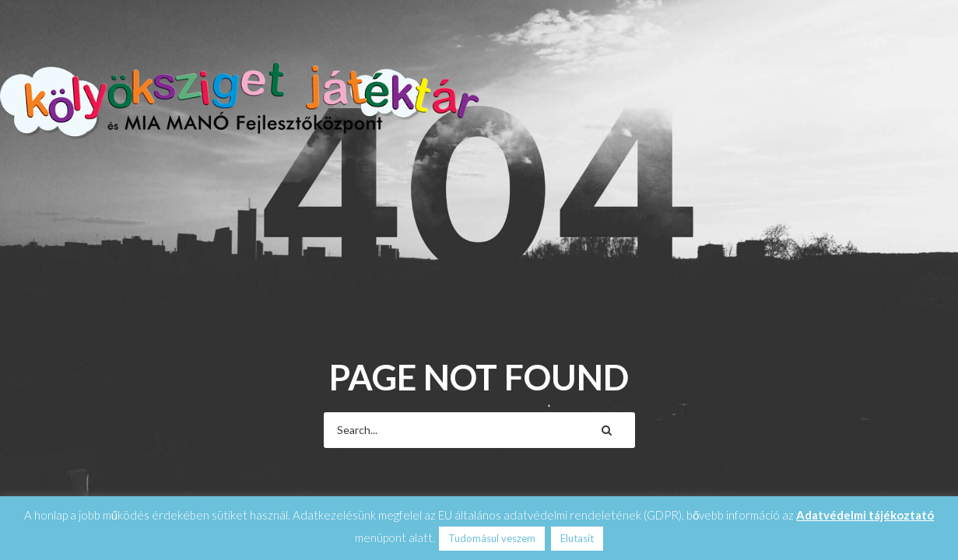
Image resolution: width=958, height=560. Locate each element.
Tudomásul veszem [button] (492, 538)
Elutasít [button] (577, 538)
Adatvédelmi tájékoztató (865, 515)
